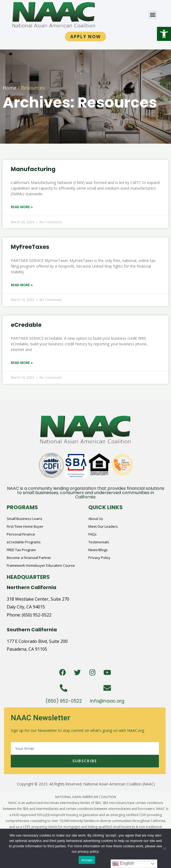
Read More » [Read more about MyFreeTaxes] (22, 285)
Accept (87, 860)
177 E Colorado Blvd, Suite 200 (37, 641)
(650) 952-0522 (37, 615)
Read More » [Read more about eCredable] (22, 363)
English (123, 864)
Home (10, 88)
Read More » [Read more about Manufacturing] (22, 207)
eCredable (26, 325)
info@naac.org (107, 701)
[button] (164, 34)
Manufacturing (33, 169)
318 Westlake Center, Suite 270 (38, 599)
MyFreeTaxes (30, 247)
